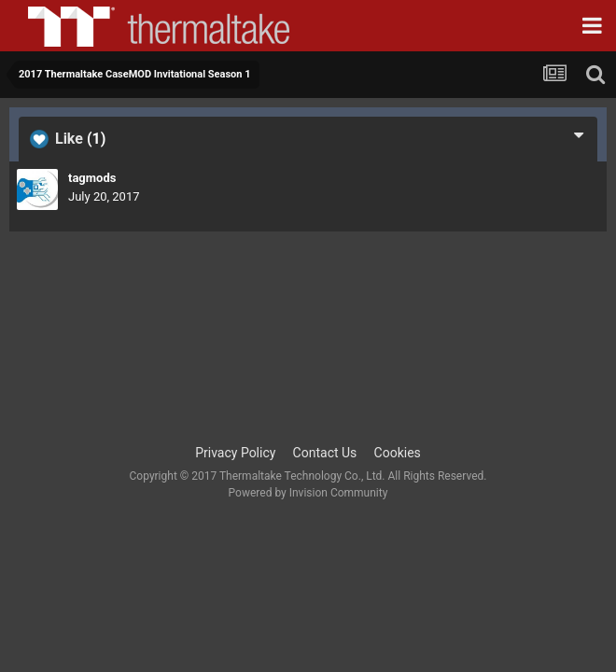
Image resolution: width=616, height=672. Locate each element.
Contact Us (325, 453)
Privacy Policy (235, 453)
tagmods (92, 178)
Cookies (398, 453)
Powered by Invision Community (308, 493)
